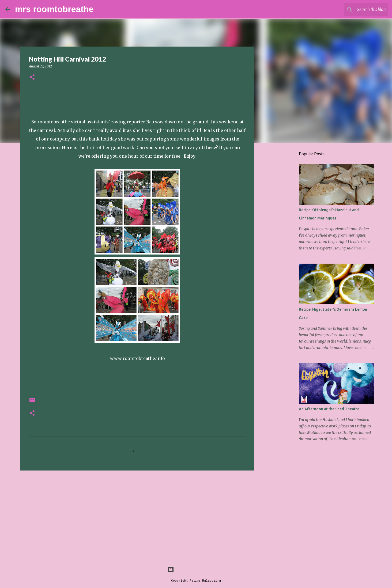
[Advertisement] (137, 516)
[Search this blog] (360, 9)
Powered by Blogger (196, 569)
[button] (32, 77)
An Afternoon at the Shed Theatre (329, 409)
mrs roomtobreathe (54, 9)
